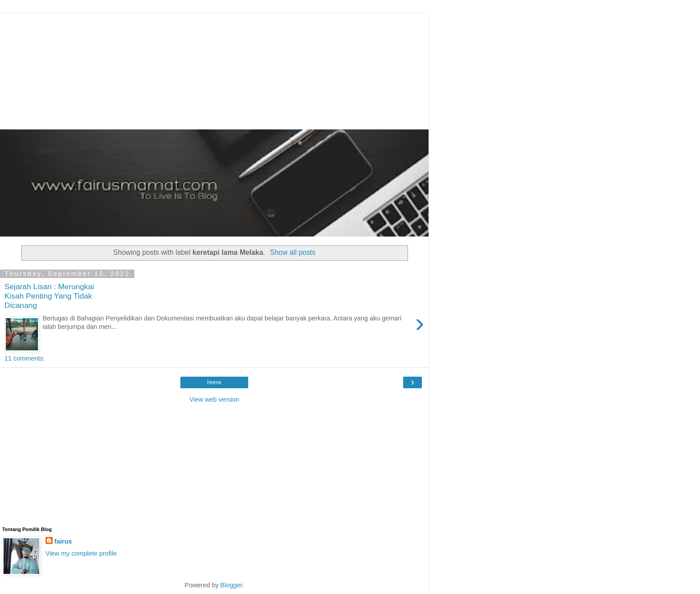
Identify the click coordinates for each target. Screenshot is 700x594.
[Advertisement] (217, 69)
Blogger (231, 585)
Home (214, 382)
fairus (63, 541)
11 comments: (25, 358)
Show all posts (293, 252)
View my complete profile (81, 553)
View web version (214, 399)
